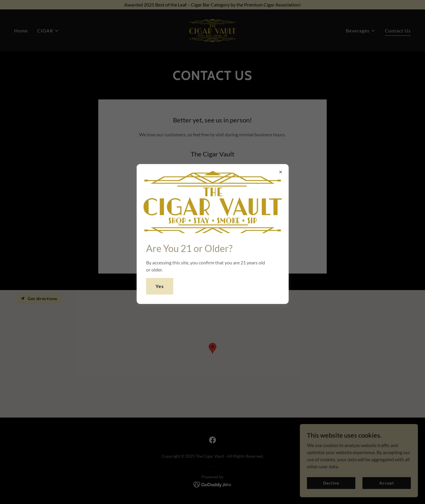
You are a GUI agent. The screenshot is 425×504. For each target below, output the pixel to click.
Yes (160, 286)
